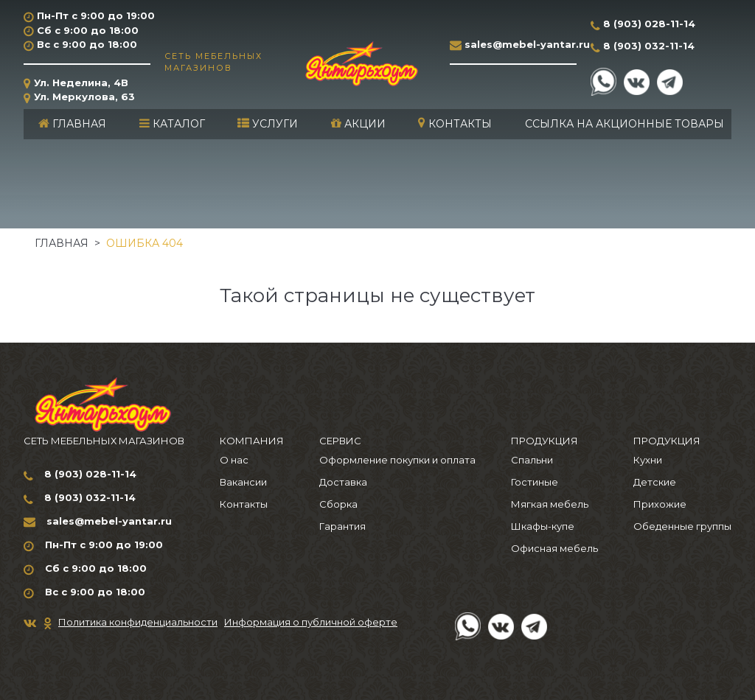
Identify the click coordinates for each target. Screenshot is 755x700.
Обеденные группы (682, 526)
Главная (72, 124)
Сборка (338, 504)
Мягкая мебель (550, 504)
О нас (234, 460)
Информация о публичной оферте (311, 622)
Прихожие (660, 504)
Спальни (532, 460)
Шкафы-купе (543, 526)
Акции (358, 124)
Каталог (172, 124)
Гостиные (535, 482)
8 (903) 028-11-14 (649, 24)
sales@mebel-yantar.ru (527, 44)
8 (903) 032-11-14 (649, 46)
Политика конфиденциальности (138, 622)
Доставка (343, 482)
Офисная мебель (554, 548)
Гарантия (342, 526)
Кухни (648, 460)
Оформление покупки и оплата (397, 460)
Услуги (268, 124)
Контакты (455, 124)
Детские (655, 482)
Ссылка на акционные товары (624, 124)
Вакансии (243, 482)
